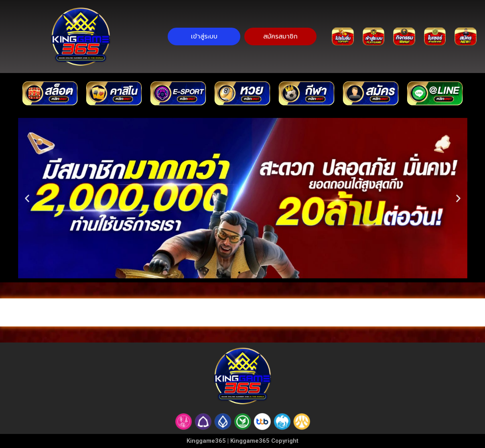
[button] (27, 198)
